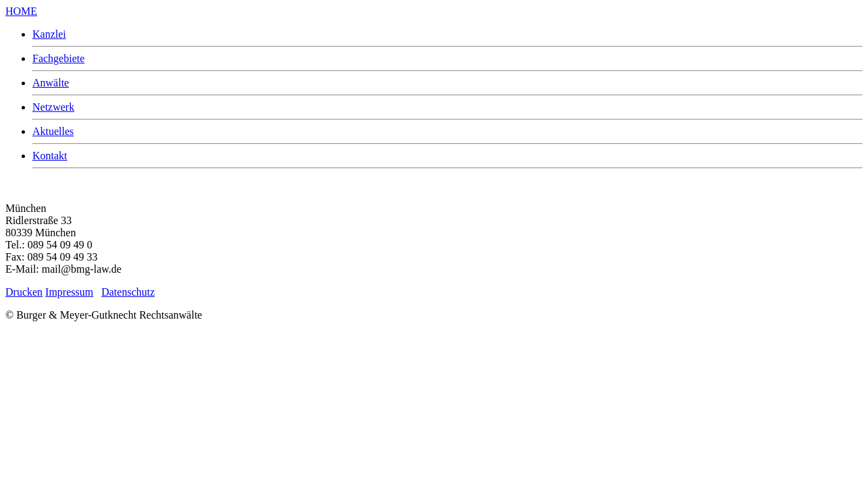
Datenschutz (128, 292)
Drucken (24, 292)
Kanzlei (49, 34)
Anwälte (51, 83)
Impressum (69, 292)
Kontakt (50, 156)
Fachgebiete (58, 58)
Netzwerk (53, 107)
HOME (21, 11)
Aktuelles (53, 131)
